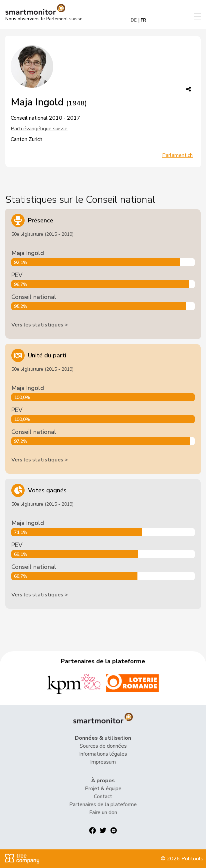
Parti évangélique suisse (39, 129)
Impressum (103, 762)
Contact (103, 797)
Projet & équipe (103, 789)
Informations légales (103, 754)
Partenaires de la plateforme (103, 805)
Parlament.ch (177, 155)
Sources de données (103, 746)
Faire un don (103, 812)
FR (143, 20)
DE (134, 20)
